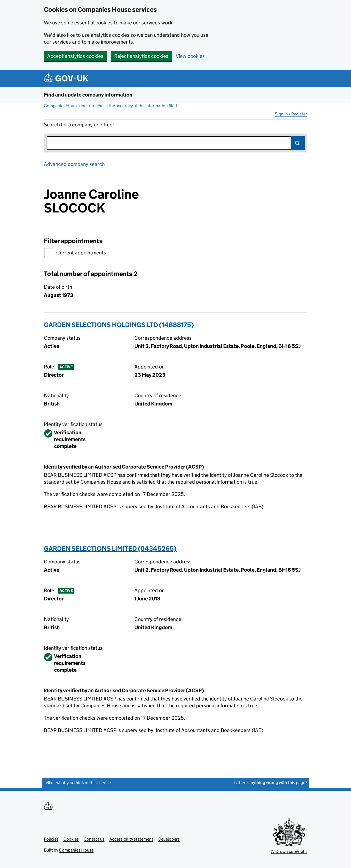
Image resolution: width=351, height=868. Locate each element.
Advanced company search (74, 164)
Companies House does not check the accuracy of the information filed (110, 106)
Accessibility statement (131, 839)
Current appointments (75, 253)
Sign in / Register (291, 114)
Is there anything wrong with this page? (270, 783)
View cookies (190, 56)
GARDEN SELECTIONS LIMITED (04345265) (110, 548)
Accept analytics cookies (75, 56)
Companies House (76, 850)
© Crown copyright (289, 851)
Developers (169, 839)
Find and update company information (88, 95)
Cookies (71, 839)
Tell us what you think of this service (77, 783)
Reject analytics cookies (141, 56)
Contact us (94, 839)
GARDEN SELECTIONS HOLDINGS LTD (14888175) (119, 325)
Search (298, 143)
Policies (51, 839)
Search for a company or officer (79, 125)
